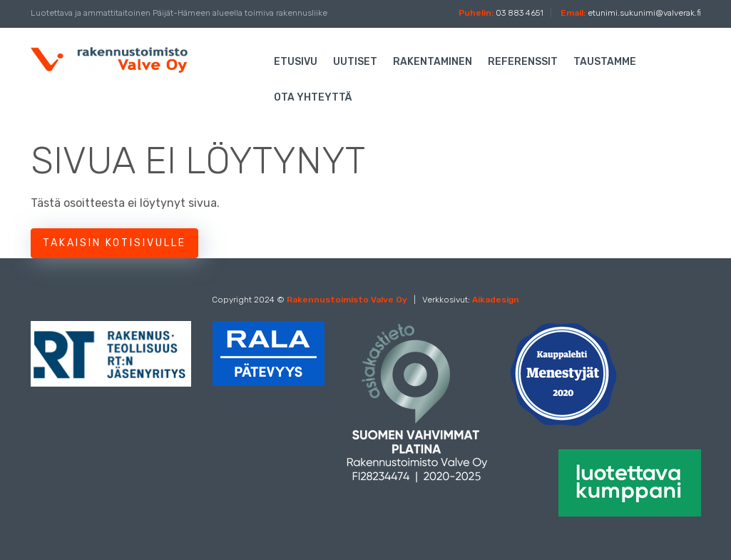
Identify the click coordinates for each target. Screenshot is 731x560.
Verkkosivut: (471, 300)
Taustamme (605, 62)
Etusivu (296, 62)
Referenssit (523, 62)
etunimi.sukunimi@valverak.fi (644, 13)
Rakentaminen (433, 62)
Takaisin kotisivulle (114, 243)
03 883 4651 (521, 13)
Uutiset (355, 62)
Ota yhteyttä (313, 97)
